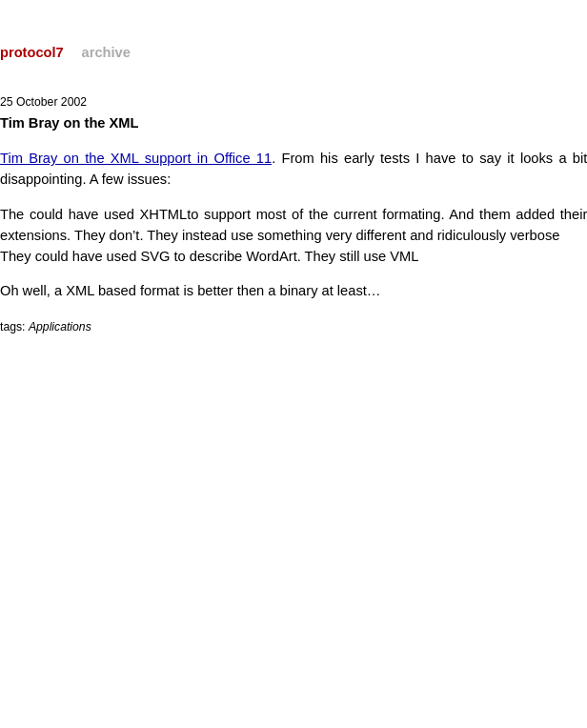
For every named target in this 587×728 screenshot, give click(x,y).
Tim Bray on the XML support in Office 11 (136, 158)
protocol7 (32, 52)
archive (106, 52)
